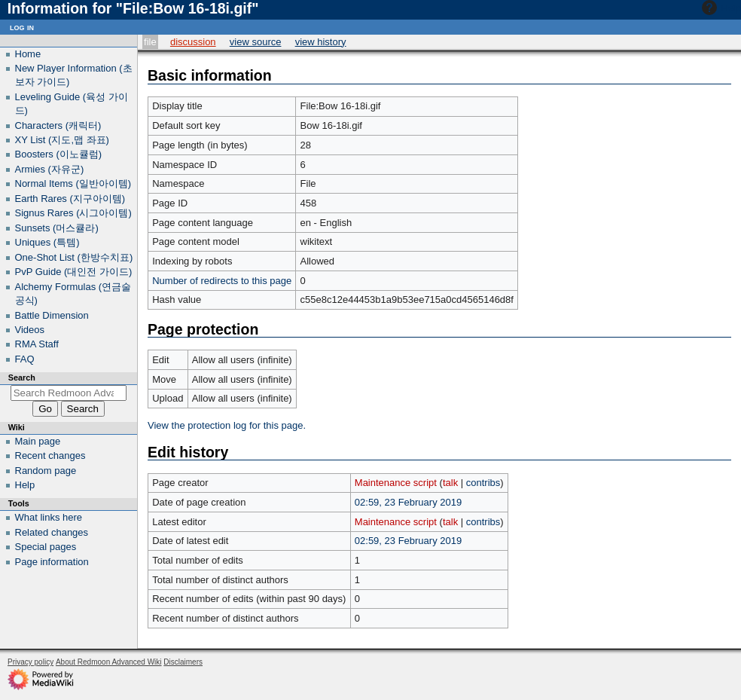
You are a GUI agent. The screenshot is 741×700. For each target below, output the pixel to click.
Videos (30, 330)
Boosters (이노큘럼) (59, 154)
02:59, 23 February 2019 (408, 502)
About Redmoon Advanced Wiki (109, 662)
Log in (22, 27)
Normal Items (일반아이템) (73, 183)
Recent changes (50, 455)
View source (256, 42)
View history (321, 42)
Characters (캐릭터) (58, 125)
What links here (49, 517)
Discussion (193, 42)
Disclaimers (183, 662)
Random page (46, 471)
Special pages (46, 547)
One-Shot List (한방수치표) (74, 257)
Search (22, 378)
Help (720, 8)
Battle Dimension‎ (52, 315)
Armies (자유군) (50, 169)
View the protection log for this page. (227, 425)
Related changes (52, 532)
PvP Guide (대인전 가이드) (74, 272)
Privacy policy (30, 662)
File (150, 42)
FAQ (25, 359)
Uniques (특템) (47, 242)
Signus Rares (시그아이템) (73, 213)
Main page (38, 441)
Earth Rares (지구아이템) (70, 199)
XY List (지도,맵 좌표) (62, 140)
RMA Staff (37, 344)
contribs (483, 483)
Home (28, 54)
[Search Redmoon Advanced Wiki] (69, 393)
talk (450, 483)
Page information (52, 562)
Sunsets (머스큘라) (57, 228)
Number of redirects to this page (222, 281)
